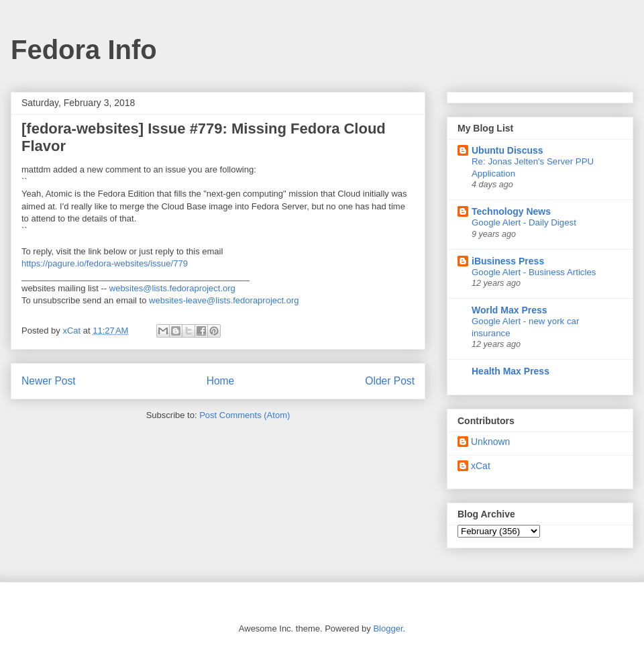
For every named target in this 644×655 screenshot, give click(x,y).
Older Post (390, 381)
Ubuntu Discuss (507, 150)
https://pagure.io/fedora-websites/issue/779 (105, 263)
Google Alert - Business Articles (534, 272)
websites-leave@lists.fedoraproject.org (224, 300)
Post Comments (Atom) (245, 415)
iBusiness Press (508, 261)
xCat (481, 466)
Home (221, 381)
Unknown (490, 442)
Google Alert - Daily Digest (524, 222)
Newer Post (49, 381)
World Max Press (509, 310)
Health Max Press (511, 371)
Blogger (388, 628)
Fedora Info (84, 50)
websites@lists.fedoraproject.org (172, 288)
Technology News (511, 211)
